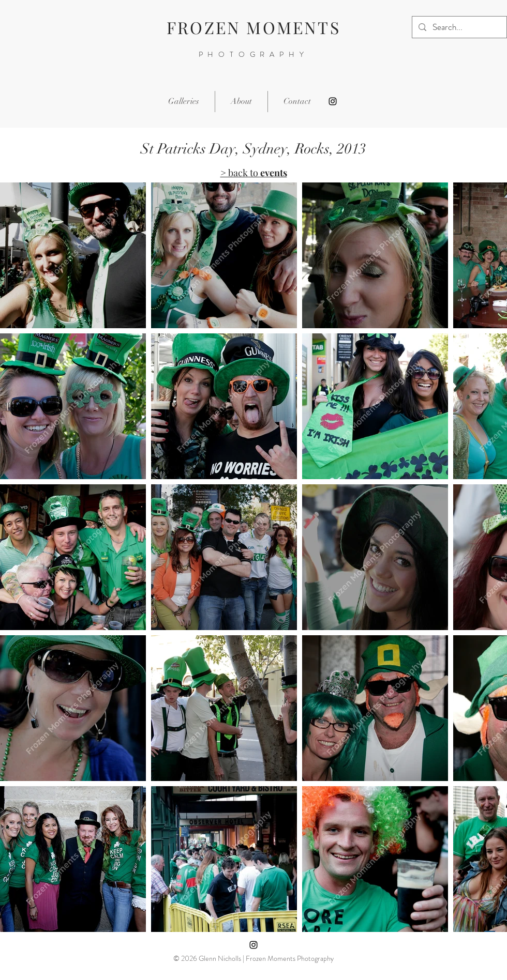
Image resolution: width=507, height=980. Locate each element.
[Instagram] (333, 101)
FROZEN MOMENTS (253, 27)
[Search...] (459, 27)
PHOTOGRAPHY (254, 54)
